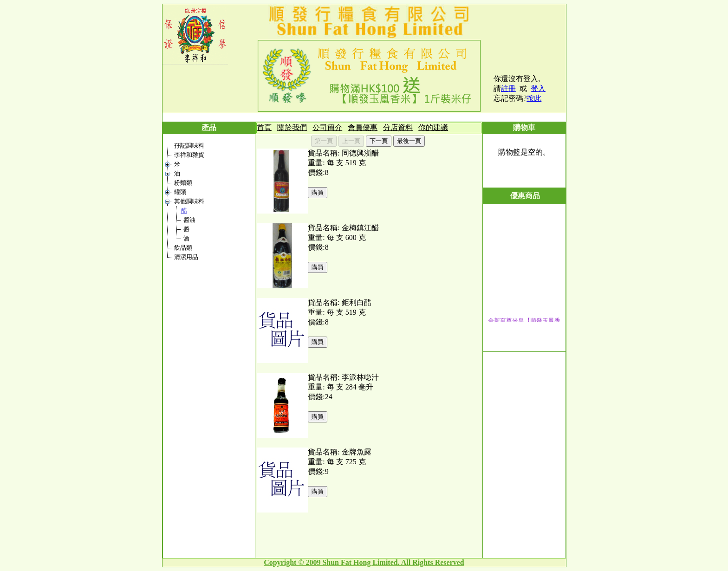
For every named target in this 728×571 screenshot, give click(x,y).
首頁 (264, 127)
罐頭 (180, 192)
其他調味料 (189, 201)
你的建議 (433, 127)
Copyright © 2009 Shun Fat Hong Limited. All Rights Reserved (364, 562)
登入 (538, 88)
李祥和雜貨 (189, 155)
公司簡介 (327, 127)
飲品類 (183, 248)
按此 (534, 98)
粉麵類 (183, 183)
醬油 (189, 220)
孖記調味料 (189, 146)
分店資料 (398, 127)
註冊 (508, 88)
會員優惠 (363, 127)
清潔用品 (186, 257)
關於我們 (292, 127)
